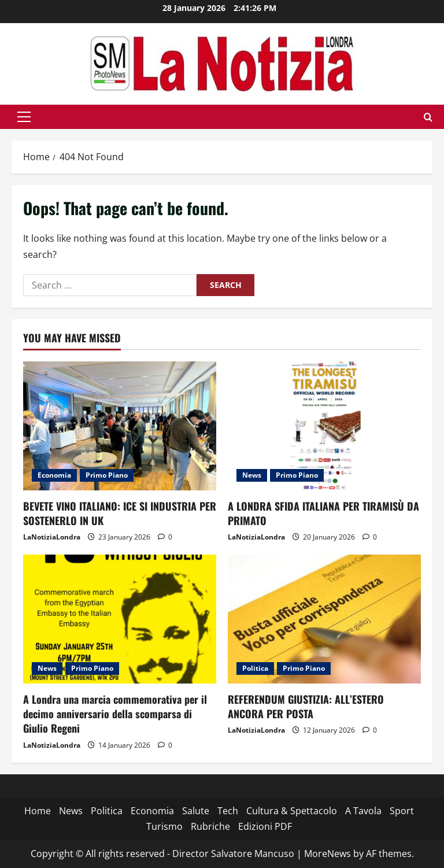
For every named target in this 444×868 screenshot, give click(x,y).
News (252, 475)
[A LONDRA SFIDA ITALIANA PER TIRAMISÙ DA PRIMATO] (324, 426)
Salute (196, 811)
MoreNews (328, 854)
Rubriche (210, 826)
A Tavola (363, 811)
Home (38, 811)
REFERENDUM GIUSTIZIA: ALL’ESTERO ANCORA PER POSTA (306, 706)
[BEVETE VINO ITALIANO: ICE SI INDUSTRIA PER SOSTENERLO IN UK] (120, 426)
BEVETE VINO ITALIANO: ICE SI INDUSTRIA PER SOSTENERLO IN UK (120, 513)
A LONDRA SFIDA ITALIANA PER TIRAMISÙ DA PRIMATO (323, 513)
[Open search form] (428, 117)
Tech (228, 811)
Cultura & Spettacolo (292, 811)
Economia (54, 475)
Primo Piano (107, 475)
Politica (255, 668)
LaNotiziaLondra (52, 537)
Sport (402, 811)
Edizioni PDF (265, 826)
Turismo (164, 826)
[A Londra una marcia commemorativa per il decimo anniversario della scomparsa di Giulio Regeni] (120, 619)
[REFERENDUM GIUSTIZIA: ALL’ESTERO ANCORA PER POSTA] (324, 619)
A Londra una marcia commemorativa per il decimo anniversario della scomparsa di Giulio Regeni (115, 714)
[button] (24, 117)
